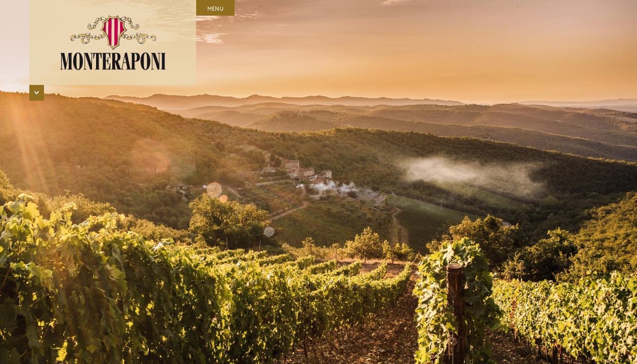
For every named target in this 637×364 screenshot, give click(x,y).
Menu (215, 8)
